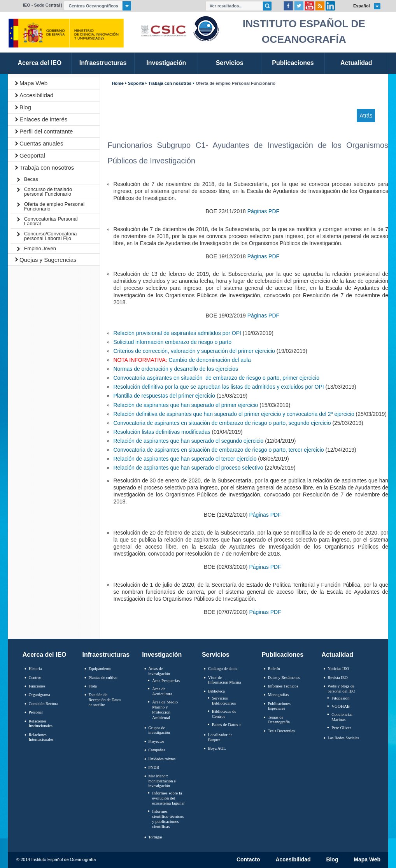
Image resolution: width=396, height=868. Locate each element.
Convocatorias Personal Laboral (51, 221)
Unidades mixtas (162, 759)
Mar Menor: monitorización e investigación (162, 781)
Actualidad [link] (356, 63)
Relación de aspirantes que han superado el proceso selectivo (188, 468)
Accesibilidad (37, 95)
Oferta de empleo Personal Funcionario (54, 206)
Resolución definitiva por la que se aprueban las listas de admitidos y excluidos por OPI (218, 387)
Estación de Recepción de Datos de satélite (105, 700)
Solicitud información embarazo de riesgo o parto (172, 342)
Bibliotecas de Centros (224, 714)
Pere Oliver (341, 728)
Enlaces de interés (43, 119)
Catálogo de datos (223, 669)
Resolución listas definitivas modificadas (162, 432)
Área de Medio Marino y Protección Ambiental (165, 710)
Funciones (37, 686)
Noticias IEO (338, 669)
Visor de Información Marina (225, 680)
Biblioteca (216, 691)
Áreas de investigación (159, 671)
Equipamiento (100, 669)
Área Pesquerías (166, 680)
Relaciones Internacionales (41, 737)
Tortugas (155, 837)
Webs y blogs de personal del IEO (341, 689)
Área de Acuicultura (162, 691)
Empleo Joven (40, 248)
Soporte (136, 83)
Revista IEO (337, 678)
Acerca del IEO (45, 655)
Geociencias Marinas (342, 717)
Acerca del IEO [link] (39, 63)
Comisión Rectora (44, 704)
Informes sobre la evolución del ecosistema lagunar (168, 798)
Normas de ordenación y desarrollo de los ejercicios (176, 369)
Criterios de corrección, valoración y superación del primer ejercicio (194, 351)
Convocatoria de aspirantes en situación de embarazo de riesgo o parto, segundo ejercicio (222, 423)
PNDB (154, 767)
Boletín (274, 669)
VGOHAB (341, 706)
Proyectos (156, 741)
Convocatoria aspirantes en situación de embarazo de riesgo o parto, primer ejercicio (216, 378)
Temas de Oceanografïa (279, 720)
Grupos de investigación (159, 730)
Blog (25, 107)
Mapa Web (33, 83)
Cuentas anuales (41, 143)
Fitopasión (340, 698)
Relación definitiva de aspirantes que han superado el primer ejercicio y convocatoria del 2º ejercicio (234, 414)
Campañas (157, 750)
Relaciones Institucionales (41, 724)
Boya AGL (217, 748)
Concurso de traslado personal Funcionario (48, 192)
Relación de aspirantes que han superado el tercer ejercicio (185, 459)
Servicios (216, 655)
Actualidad (337, 655)
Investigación (162, 655)
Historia (35, 669)
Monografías (279, 695)
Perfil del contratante (46, 131)
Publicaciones (283, 655)
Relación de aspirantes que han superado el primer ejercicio (186, 405)
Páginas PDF (263, 211)
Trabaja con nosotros (47, 167)
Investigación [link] (166, 63)
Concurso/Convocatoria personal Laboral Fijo (51, 236)
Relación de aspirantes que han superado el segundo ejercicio (188, 441)
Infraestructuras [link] (103, 63)
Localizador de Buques (220, 737)
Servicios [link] (230, 63)
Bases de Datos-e (227, 724)
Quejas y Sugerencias (48, 260)
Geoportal (32, 155)
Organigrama (39, 695)
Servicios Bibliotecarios (224, 701)
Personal (36, 712)
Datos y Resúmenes (284, 678)
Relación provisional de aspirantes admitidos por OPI (177, 333)
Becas (31, 179)
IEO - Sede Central (42, 5)
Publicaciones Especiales (279, 706)
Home (117, 83)
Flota (93, 686)
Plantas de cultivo (103, 678)
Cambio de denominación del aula (209, 360)
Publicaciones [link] (293, 63)
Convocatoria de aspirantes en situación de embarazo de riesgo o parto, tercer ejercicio (218, 450)
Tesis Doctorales (281, 731)
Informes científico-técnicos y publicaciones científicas (168, 819)
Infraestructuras (106, 655)
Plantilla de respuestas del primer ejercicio (164, 396)
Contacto (248, 860)
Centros (35, 678)
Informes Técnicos (283, 686)
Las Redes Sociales (343, 738)
